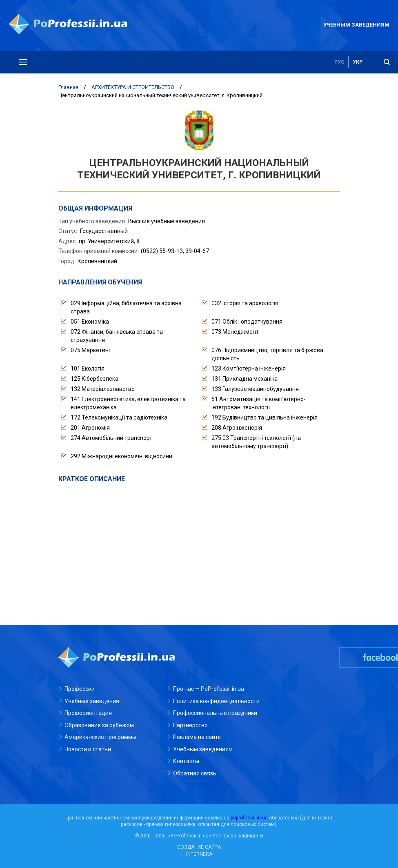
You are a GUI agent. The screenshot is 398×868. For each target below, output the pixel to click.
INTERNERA (199, 854)
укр (358, 62)
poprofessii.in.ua (249, 818)
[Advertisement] (199, 545)
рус (339, 62)
